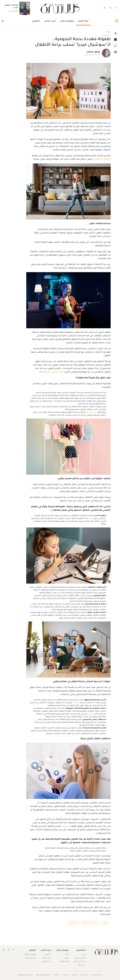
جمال (66, 958)
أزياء (67, 955)
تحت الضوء (47, 958)
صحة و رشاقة (80, 958)
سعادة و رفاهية (80, 962)
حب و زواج (82, 965)
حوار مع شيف (30, 958)
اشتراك (75, 975)
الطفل (91, 519)
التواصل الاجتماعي (102, 159)
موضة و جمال (67, 21)
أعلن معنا (85, 975)
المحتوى (91, 714)
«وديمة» (66, 826)
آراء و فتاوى (47, 962)
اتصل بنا (65, 975)
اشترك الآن (13, 11)
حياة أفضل (83, 21)
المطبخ (36, 21)
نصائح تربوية (73, 923)
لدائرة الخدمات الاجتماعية (53, 372)
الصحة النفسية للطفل (90, 923)
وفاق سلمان (93, 52)
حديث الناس (50, 21)
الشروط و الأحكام (43, 975)
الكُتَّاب (56, 975)
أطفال (105, 923)
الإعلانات (76, 703)
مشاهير (48, 955)
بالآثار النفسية (91, 412)
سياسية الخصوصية (25, 975)
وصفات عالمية (30, 955)
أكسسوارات (64, 962)
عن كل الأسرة (97, 975)
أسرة (84, 955)
